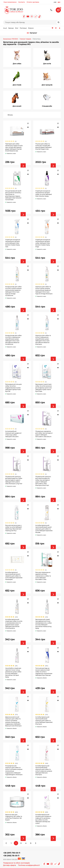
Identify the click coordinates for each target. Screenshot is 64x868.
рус (59, 2)
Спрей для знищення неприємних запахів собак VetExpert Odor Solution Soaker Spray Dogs (43, 243)
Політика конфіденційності (29, 865)
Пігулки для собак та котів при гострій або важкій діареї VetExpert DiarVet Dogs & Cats (43, 146)
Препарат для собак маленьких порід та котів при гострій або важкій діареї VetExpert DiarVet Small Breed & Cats (14, 147)
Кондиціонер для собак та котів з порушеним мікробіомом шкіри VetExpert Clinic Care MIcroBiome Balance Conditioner (13, 340)
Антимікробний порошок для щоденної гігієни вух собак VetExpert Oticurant (13, 434)
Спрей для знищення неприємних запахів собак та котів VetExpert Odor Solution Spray (44, 193)
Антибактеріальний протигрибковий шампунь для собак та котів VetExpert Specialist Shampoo (44, 720)
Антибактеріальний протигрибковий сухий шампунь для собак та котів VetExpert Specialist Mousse (44, 529)
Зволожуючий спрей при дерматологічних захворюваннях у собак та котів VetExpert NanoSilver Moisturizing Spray (44, 624)
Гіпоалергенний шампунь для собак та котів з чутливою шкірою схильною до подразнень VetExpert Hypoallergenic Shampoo (14, 770)
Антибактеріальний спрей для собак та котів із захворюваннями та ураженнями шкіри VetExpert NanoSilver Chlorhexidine (14, 624)
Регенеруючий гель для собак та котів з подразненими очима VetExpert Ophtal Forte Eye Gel (13, 388)
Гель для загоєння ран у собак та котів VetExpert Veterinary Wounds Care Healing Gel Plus (13, 528)
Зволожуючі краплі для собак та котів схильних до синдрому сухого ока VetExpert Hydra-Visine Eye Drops (44, 388)
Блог (17, 28)
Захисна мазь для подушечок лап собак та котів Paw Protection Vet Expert (14, 817)
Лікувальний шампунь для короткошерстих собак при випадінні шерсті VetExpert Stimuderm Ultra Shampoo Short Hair (43, 481)
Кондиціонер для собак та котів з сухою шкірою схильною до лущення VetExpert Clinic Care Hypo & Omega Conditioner (13, 291)
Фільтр (10, 115)
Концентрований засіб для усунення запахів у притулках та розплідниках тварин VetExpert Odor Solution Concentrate (13, 195)
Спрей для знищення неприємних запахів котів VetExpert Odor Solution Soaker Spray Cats (13, 243)
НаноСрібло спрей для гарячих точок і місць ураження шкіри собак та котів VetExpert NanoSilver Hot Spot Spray (13, 673)
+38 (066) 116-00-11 (11, 856)
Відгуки (31, 28)
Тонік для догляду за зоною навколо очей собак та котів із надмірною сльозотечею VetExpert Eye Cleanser (44, 672)
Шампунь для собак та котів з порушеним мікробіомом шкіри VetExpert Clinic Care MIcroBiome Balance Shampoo (43, 340)
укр (55, 2)
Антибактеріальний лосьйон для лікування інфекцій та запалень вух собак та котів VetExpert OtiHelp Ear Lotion (43, 819)
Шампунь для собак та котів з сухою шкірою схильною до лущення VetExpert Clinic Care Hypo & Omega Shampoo (44, 290)
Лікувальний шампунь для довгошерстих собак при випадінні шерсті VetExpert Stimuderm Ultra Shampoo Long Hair (14, 480)
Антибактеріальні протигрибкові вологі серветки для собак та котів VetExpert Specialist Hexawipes (14, 576)
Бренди (11, 28)
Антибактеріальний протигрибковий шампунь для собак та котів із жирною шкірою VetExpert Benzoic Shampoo (44, 770)
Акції (5, 28)
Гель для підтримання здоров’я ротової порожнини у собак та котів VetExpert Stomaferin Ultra (43, 576)
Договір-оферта (10, 865)
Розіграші (23, 28)
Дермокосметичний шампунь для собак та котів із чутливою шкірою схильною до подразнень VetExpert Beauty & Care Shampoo (13, 721)
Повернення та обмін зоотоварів (16, 863)
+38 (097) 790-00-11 (51, 10)
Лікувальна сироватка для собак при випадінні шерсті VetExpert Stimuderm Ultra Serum (44, 434)
